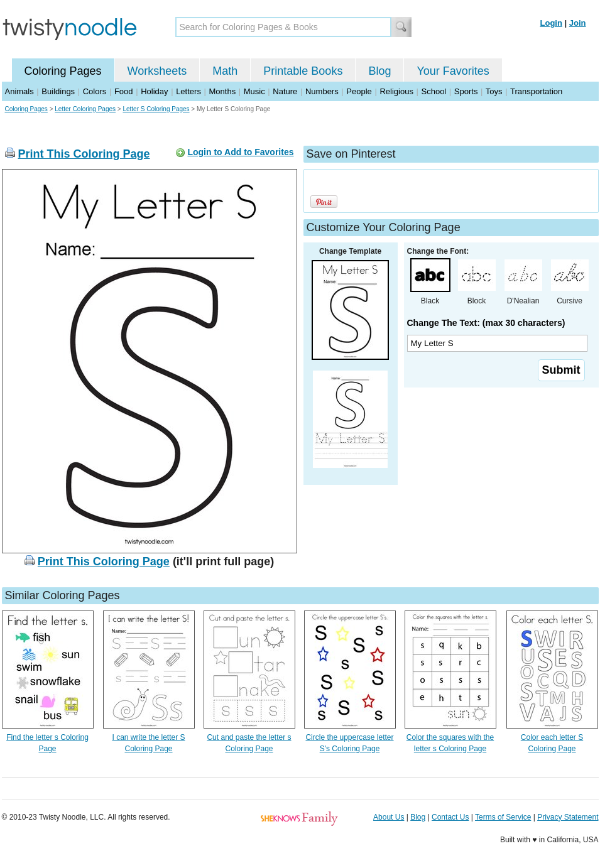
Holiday (154, 91)
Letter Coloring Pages (85, 109)
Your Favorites (453, 71)
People (359, 91)
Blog (379, 71)
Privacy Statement (568, 817)
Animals (19, 91)
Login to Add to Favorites (240, 152)
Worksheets (157, 71)
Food (124, 91)
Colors (95, 91)
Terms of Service (503, 817)
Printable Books (303, 71)
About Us (389, 817)
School (434, 91)
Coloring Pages (63, 71)
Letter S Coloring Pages (156, 109)
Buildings (58, 91)
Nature (285, 91)
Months (223, 91)
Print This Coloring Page (84, 154)
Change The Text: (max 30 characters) (486, 323)
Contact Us (450, 817)
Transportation (536, 91)
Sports (466, 91)
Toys (494, 91)
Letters (188, 91)
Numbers (322, 91)
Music (254, 91)
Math (225, 71)
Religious (396, 91)
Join (578, 23)
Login (551, 23)
